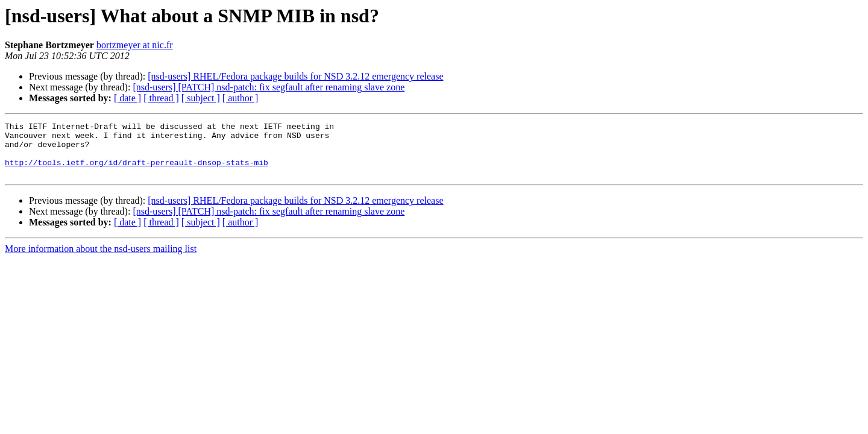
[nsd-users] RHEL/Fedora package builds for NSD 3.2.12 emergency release (295, 76)
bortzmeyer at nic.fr (135, 45)
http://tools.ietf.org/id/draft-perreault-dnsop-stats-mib (137, 171)
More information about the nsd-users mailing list (101, 259)
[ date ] (127, 98)
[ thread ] (161, 98)
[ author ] (241, 98)
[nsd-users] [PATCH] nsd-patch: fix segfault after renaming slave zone (269, 87)
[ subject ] (201, 98)
